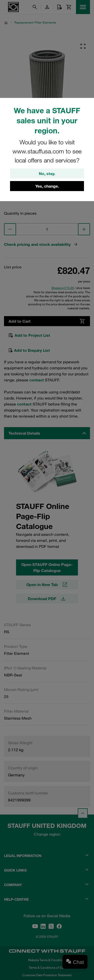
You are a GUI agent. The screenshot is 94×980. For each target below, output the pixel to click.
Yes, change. (47, 186)
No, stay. (47, 174)
